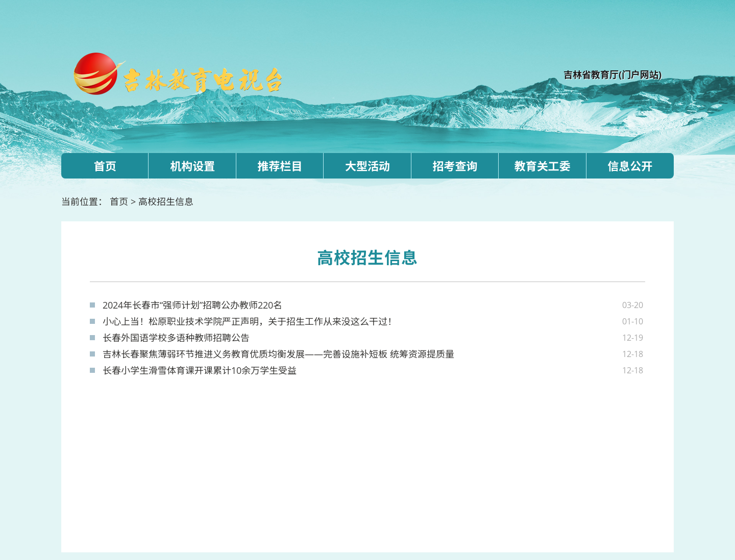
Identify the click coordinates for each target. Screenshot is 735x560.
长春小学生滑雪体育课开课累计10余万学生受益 (200, 370)
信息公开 (630, 166)
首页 (105, 166)
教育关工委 (543, 166)
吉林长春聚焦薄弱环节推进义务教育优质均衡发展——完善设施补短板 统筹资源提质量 (278, 354)
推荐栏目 (280, 166)
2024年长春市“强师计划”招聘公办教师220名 (192, 305)
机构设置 (192, 166)
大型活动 (367, 166)
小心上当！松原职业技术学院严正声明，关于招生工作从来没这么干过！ (250, 321)
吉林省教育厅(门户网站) (612, 74)
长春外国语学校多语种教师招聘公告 (176, 338)
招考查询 (455, 166)
